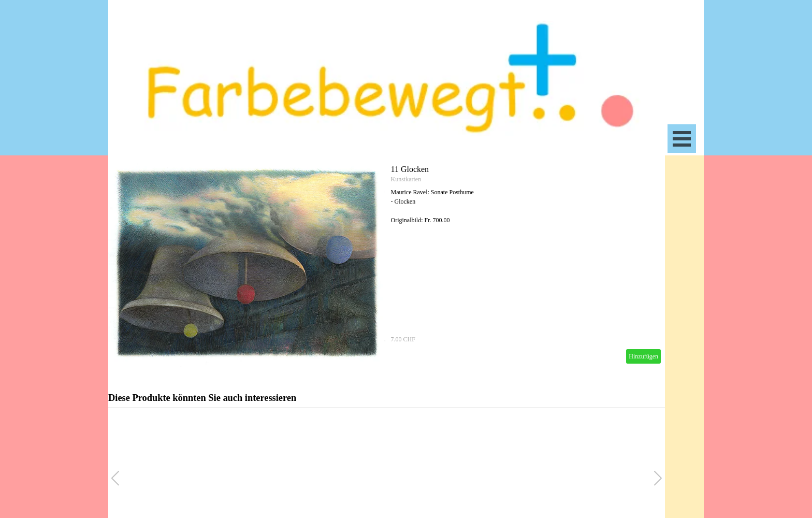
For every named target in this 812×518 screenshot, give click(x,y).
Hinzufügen (643, 356)
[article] (387, 264)
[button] (658, 478)
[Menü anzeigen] (682, 139)
